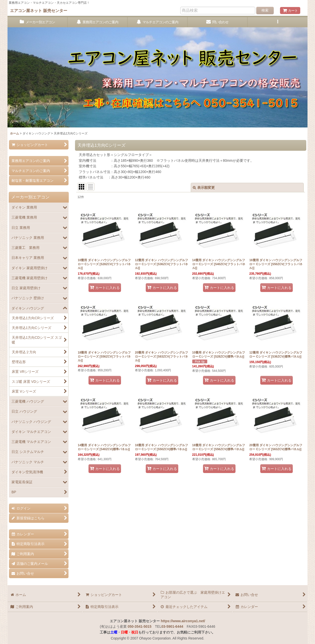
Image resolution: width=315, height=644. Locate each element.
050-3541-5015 (140, 626)
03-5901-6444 (172, 626)
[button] (277, 22)
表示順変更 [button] (204, 188)
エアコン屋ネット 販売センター (39, 11)
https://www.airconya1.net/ (183, 621)
